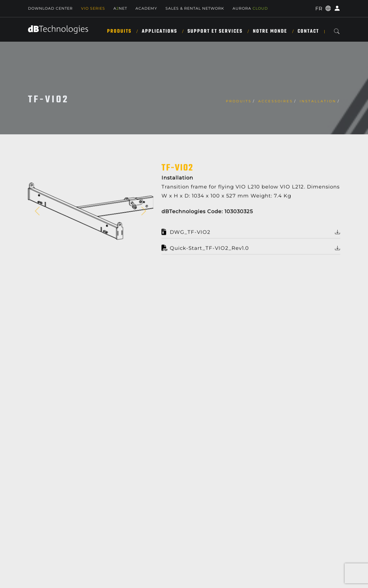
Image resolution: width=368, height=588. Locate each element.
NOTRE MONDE (270, 31)
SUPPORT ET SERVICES (215, 31)
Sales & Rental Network (195, 8)
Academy (146, 8)
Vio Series (93, 8)
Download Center (50, 8)
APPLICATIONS (159, 31)
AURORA (250, 8)
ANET (120, 8)
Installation (318, 101)
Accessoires (276, 101)
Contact (308, 31)
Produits (119, 31)
